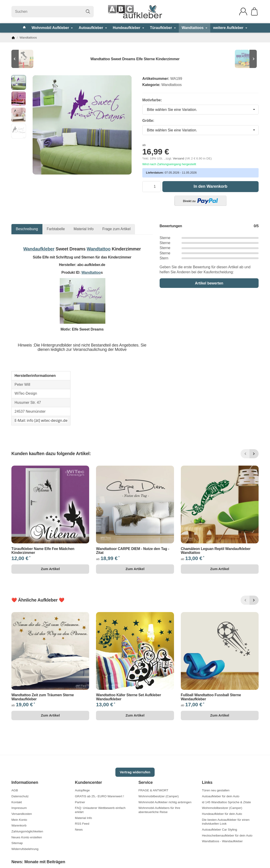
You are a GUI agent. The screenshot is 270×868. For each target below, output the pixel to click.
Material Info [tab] (84, 229)
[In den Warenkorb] (210, 187)
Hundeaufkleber (129, 28)
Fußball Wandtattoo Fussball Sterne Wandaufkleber (211, 697)
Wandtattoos (194, 28)
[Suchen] (53, 12)
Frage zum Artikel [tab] (117, 229)
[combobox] (200, 110)
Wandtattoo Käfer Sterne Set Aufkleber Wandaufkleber (129, 697)
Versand (179, 158)
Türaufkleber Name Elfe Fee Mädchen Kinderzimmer (43, 551)
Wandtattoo (99, 249)
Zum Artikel (50, 569)
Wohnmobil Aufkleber (52, 28)
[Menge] (151, 187)
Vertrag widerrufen (135, 772)
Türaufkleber (163, 28)
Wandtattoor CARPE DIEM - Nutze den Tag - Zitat (133, 551)
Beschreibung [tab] (27, 229)
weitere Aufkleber (230, 28)
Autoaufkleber (93, 28)
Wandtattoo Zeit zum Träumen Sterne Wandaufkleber (43, 697)
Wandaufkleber (39, 249)
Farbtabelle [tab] (56, 229)
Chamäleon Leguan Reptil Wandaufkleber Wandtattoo (216, 551)
